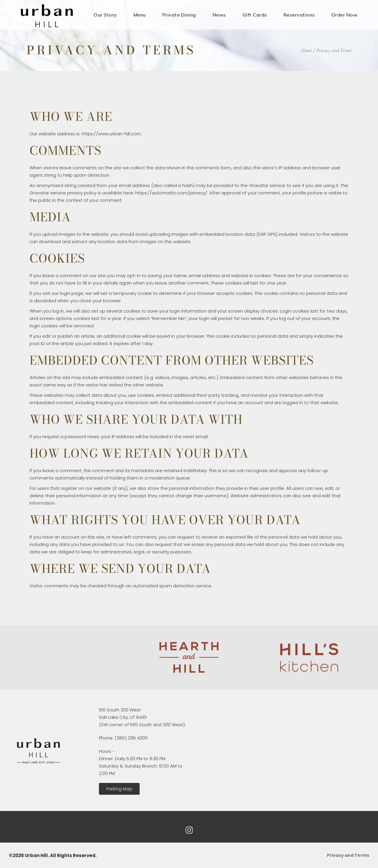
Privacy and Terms (348, 855)
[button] (119, 789)
